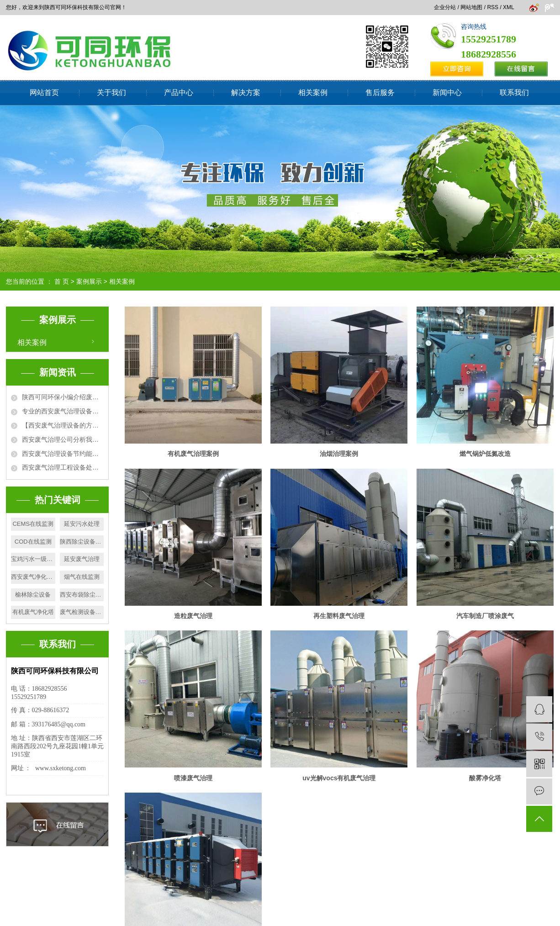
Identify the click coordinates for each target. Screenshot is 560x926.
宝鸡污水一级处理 (33, 559)
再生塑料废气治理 (339, 616)
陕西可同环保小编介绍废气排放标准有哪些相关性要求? (63, 397)
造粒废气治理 (193, 616)
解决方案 (246, 93)
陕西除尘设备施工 (82, 542)
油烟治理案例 (339, 454)
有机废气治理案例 (193, 454)
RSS (493, 7)
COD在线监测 (33, 542)
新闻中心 (447, 93)
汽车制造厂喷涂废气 (485, 616)
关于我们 (111, 93)
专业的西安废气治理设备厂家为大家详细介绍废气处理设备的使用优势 (63, 411)
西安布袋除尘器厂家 (82, 595)
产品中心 (179, 93)
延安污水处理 (82, 524)
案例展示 (89, 281)
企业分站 (445, 7)
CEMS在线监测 (33, 524)
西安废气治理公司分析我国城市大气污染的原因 (63, 439)
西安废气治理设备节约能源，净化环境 (63, 454)
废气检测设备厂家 (82, 612)
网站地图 (471, 7)
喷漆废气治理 (193, 778)
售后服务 (380, 93)
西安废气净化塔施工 (33, 577)
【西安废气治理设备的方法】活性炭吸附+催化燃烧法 (63, 425)
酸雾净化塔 (485, 778)
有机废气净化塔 (33, 612)
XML (508, 7)
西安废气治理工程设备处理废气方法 (63, 467)
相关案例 (313, 93)
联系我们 (514, 93)
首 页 (62, 281)
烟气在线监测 (82, 577)
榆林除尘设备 (33, 595)
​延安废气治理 (82, 559)
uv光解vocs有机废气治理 (339, 778)
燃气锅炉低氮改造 (485, 454)
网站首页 (44, 93)
